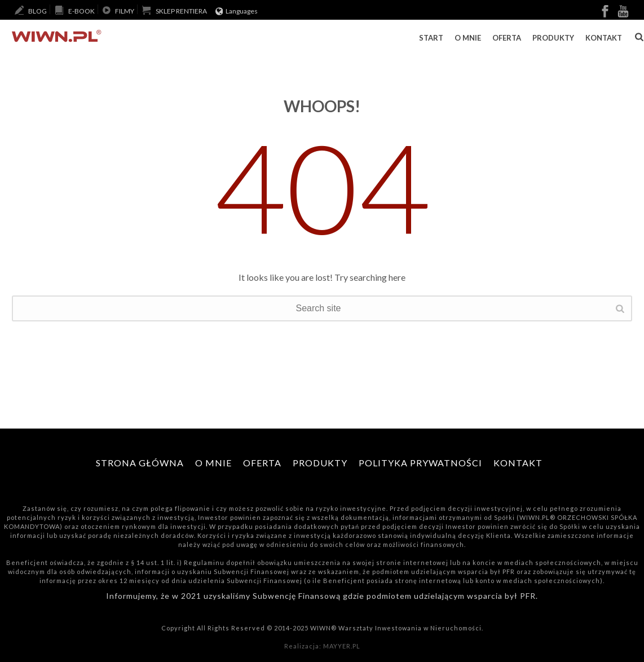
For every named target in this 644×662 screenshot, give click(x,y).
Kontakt (604, 38)
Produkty (553, 38)
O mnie (468, 38)
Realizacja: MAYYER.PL (322, 646)
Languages (237, 11)
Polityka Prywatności (420, 463)
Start (431, 38)
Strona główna (140, 463)
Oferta (507, 38)
